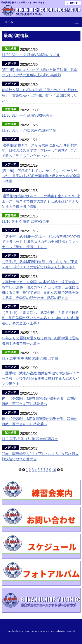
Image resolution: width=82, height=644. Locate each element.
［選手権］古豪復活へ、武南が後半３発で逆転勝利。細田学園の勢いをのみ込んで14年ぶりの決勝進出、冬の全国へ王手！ (40, 318)
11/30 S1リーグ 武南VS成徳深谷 (27, 115)
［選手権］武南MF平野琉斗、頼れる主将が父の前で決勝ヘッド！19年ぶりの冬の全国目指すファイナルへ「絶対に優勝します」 (41, 242)
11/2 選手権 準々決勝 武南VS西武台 (30, 439)
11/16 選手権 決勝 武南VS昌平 (26, 221)
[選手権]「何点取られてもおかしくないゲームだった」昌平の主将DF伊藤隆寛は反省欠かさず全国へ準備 (41, 176)
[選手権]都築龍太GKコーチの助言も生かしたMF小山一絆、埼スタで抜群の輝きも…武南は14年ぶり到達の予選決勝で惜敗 (41, 201)
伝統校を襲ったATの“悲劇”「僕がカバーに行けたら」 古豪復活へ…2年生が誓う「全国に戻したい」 (40, 95)
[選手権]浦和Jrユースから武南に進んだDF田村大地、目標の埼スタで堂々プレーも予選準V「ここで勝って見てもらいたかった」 (40, 150)
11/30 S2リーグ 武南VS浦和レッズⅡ (31, 55)
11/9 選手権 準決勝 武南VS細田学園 (30, 358)
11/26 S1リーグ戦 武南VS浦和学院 (29, 130)
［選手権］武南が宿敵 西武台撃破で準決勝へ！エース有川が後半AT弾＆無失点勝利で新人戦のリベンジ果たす (41, 378)
